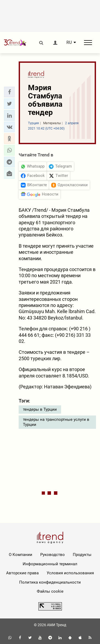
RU (69, 43)
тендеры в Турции (40, 409)
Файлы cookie (50, 591)
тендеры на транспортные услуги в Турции (56, 422)
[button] (9, 92)
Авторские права (22, 573)
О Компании (21, 555)
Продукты (82, 555)
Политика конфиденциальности (50, 582)
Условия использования (70, 573)
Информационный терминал (50, 564)
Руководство (53, 555)
